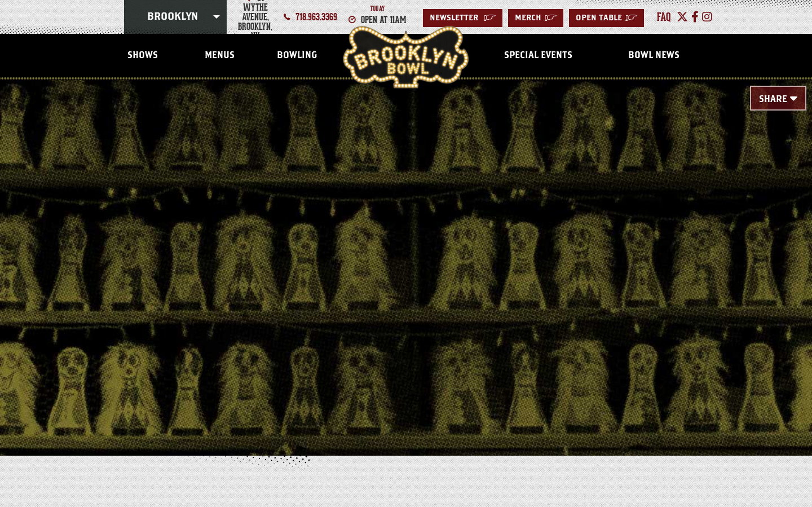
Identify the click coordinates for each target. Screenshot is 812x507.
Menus (220, 55)
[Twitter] (682, 17)
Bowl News (654, 55)
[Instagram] (707, 17)
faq (664, 17)
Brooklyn (173, 17)
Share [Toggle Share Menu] (773, 99)
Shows (143, 55)
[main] (406, 249)
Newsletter (463, 18)
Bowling (297, 55)
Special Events (538, 55)
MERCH (536, 18)
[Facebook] (695, 17)
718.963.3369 (316, 17)
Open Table (606, 18)
